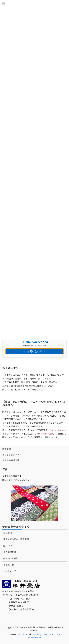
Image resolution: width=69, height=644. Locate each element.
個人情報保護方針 (11, 460)
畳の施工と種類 (11, 558)
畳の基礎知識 (10, 552)
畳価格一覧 (9, 565)
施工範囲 (7, 449)
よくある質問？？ (11, 455)
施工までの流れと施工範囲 (16, 539)
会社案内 (8, 533)
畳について (9, 545)
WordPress (24, 634)
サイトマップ (10, 571)
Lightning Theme (40, 634)
